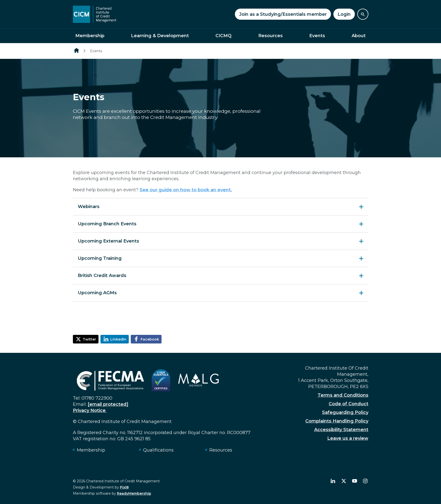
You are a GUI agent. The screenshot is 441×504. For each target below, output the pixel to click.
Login (344, 14)
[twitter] (344, 481)
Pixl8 (124, 487)
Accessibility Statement (341, 430)
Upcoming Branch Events (107, 224)
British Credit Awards (102, 276)
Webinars (89, 207)
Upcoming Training (100, 258)
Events (317, 36)
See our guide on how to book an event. (186, 190)
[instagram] (365, 481)
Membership (90, 36)
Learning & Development (160, 36)
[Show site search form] (363, 14)
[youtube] (355, 481)
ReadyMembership (134, 493)
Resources (270, 36)
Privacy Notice (90, 410)
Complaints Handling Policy (337, 421)
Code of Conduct (349, 404)
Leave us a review (348, 438)
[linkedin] (333, 481)
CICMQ (223, 36)
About (359, 36)
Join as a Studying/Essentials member (283, 14)
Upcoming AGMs (97, 293)
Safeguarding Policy (345, 412)
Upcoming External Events (108, 241)
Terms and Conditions (343, 395)
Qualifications (158, 450)
